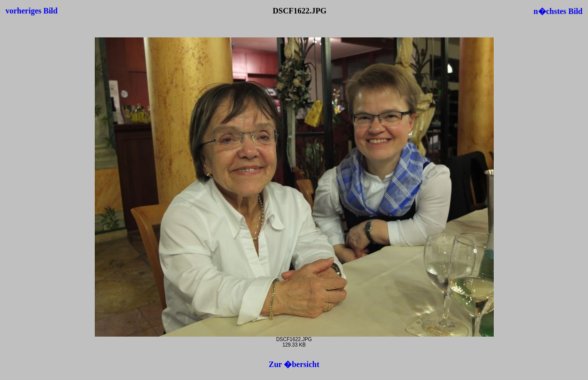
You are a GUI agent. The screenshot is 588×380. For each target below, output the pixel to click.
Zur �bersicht (294, 364)
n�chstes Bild (558, 11)
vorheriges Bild (31, 11)
